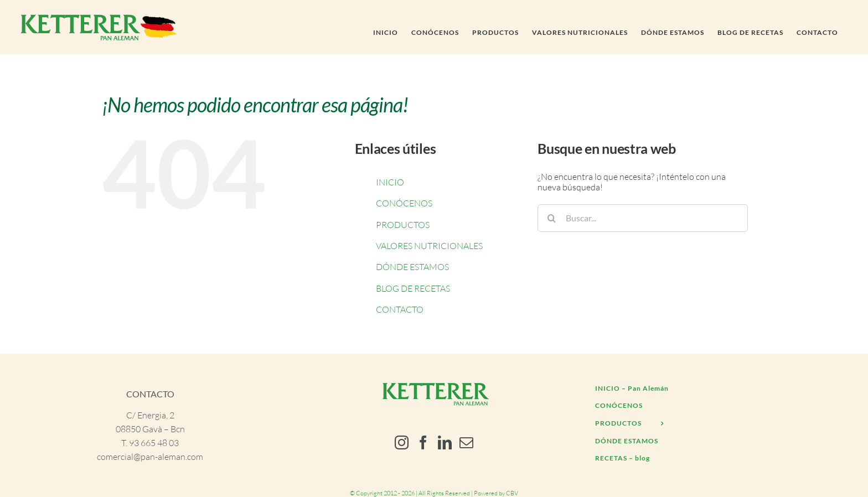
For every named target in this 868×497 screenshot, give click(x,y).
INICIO (390, 182)
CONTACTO (400, 309)
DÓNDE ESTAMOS (412, 267)
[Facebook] (423, 442)
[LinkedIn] (445, 442)
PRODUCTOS (403, 225)
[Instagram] (402, 442)
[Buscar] (551, 218)
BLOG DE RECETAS (413, 288)
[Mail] (466, 442)
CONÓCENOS (404, 203)
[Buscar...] (643, 218)
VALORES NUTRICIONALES (429, 246)
